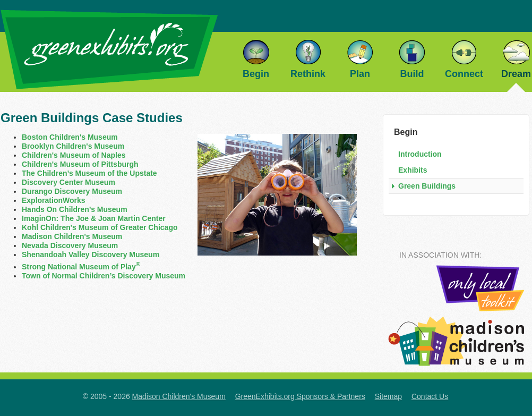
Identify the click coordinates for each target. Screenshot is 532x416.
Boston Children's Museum (70, 137)
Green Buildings (427, 186)
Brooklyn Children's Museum (73, 146)
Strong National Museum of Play (81, 267)
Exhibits (413, 170)
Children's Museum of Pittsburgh (80, 164)
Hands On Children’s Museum (75, 209)
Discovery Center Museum (68, 182)
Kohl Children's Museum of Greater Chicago (100, 227)
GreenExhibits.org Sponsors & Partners (300, 396)
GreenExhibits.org (109, 49)
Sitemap (388, 396)
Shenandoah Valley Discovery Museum (91, 254)
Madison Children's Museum (72, 236)
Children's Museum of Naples (74, 155)
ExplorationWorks (54, 200)
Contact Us (430, 396)
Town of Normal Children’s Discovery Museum (104, 276)
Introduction (420, 154)
